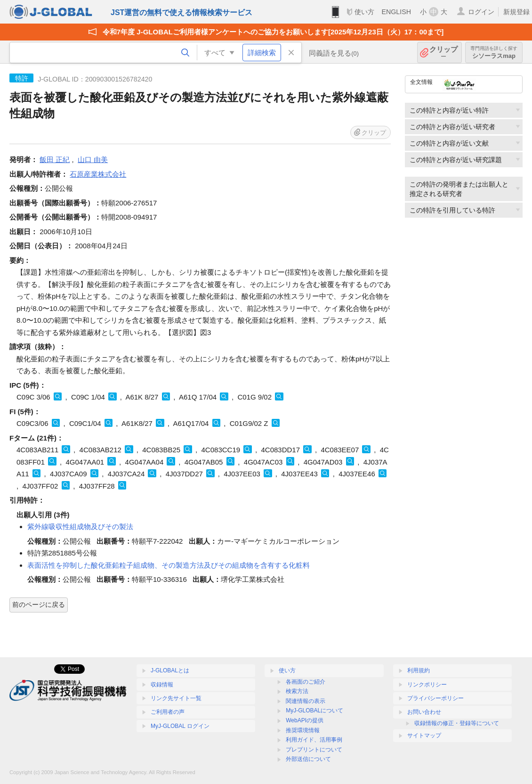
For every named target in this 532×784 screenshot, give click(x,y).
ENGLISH (396, 12)
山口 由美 (93, 159)
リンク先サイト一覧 (176, 698)
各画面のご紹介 (306, 682)
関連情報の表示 (306, 701)
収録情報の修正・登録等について (457, 723)
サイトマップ (424, 735)
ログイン (481, 12)
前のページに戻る (39, 604)
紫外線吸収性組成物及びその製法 (80, 527)
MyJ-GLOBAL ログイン (180, 726)
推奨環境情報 (303, 730)
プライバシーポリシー (435, 698)
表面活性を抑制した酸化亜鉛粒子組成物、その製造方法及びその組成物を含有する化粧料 (169, 565)
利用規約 (419, 670)
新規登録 (516, 12)
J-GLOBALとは (170, 670)
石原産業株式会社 (98, 174)
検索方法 (297, 691)
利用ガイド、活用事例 (314, 740)
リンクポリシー (427, 685)
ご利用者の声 (168, 712)
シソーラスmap (494, 53)
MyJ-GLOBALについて (314, 710)
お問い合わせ (424, 712)
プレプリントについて (314, 750)
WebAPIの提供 (305, 720)
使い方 (364, 12)
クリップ (443, 53)
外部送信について (308, 759)
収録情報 (162, 685)
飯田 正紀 (55, 159)
